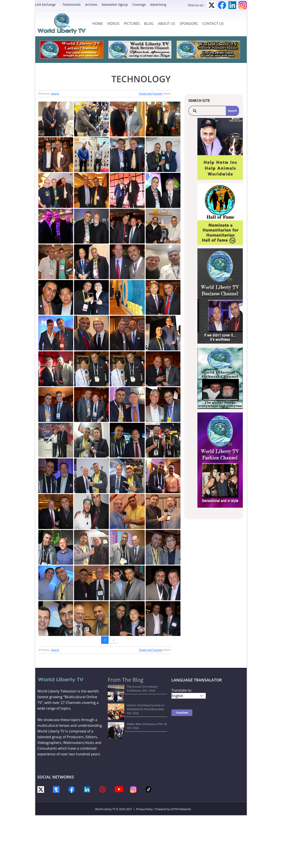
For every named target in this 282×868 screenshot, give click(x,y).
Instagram (243, 5)
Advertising (158, 5)
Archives (91, 5)
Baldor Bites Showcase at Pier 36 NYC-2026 (137, 708)
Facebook (222, 5)
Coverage (139, 5)
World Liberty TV (105, 809)
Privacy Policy (144, 809)
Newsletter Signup (115, 5)
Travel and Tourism (151, 94)
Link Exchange (45, 5)
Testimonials (72, 5)
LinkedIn (232, 5)
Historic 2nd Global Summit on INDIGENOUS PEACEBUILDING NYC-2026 (138, 699)
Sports (55, 94)
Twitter (212, 5)
